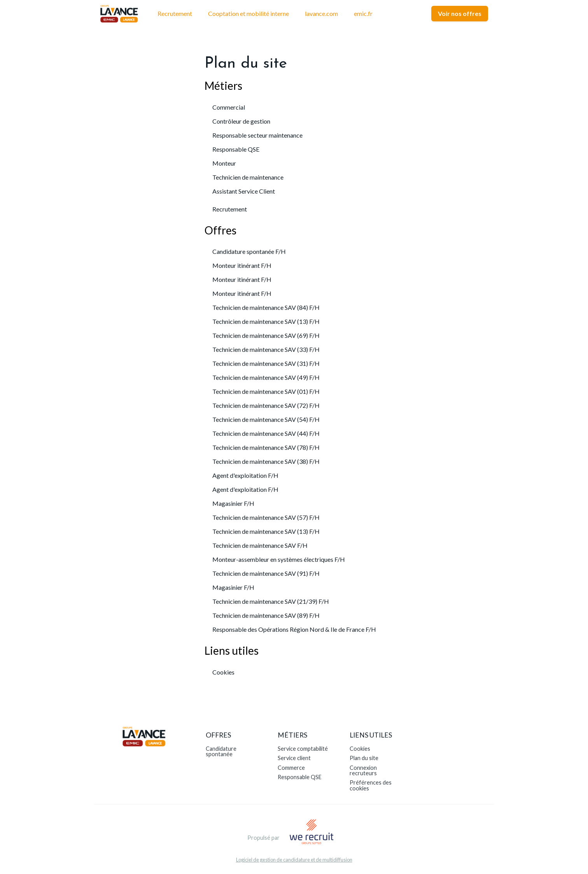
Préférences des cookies (371, 785)
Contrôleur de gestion (241, 121)
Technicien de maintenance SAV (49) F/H (266, 377)
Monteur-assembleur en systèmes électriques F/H (279, 559)
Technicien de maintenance (248, 177)
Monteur (224, 163)
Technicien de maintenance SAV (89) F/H (266, 615)
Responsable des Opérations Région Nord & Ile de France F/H (294, 629)
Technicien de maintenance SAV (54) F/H (266, 419)
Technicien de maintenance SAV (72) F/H (266, 405)
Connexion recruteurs (363, 770)
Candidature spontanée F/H (249, 251)
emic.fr (363, 13)
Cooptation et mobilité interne (248, 13)
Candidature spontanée (221, 751)
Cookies (223, 672)
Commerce (291, 768)
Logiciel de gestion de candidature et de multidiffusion (294, 860)
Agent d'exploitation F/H (245, 475)
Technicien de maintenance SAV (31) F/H (266, 363)
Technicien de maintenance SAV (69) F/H (266, 335)
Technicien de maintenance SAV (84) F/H (266, 307)
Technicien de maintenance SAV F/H (260, 545)
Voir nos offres (460, 13)
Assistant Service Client (244, 191)
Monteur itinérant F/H (242, 265)
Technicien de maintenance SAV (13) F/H (266, 321)
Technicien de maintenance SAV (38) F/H (266, 461)
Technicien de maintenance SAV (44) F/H (266, 433)
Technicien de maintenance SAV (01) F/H (266, 391)
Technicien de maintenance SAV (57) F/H (266, 517)
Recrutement (175, 13)
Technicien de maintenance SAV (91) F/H (266, 573)
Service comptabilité (303, 749)
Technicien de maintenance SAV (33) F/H (266, 349)
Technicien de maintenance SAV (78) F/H (266, 447)
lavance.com (321, 13)
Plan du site (364, 758)
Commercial (229, 107)
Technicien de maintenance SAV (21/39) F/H (271, 601)
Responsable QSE (236, 149)
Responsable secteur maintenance (257, 135)
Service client (294, 758)
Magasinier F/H (233, 503)
